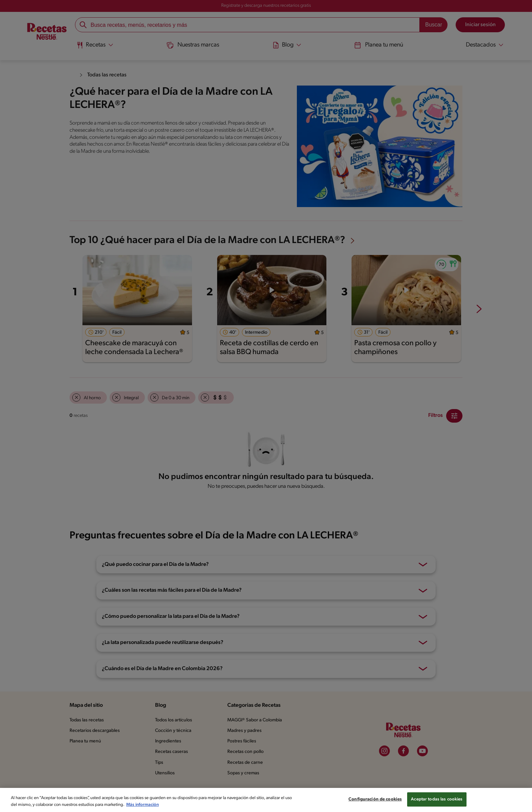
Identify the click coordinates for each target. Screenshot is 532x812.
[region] (266, 800)
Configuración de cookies (375, 799)
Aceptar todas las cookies (437, 799)
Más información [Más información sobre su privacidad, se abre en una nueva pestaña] (142, 805)
